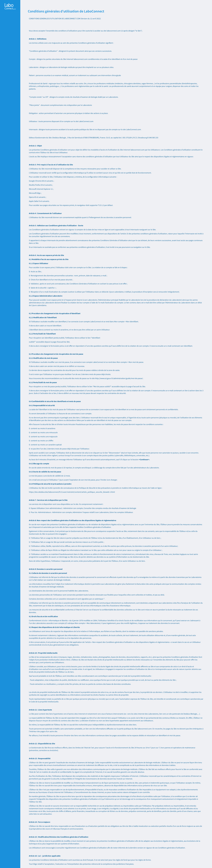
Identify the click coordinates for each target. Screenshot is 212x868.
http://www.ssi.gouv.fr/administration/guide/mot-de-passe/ (119, 378)
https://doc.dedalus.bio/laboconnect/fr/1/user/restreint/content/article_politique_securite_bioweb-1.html (72, 492)
